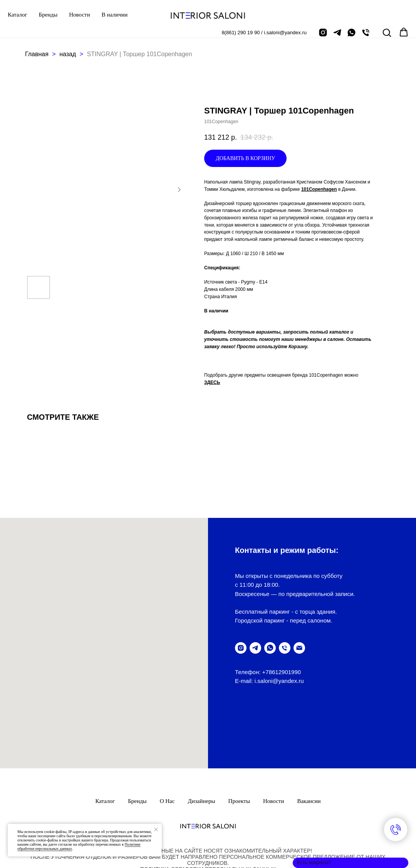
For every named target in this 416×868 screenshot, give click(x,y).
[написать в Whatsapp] (351, 33)
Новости (79, 15)
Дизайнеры (201, 745)
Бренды (48, 15)
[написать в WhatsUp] (270, 648)
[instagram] (323, 33)
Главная (37, 54)
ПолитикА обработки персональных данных (208, 813)
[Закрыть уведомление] (156, 830)
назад (69, 54)
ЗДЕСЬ (212, 382)
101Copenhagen (319, 189)
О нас (167, 745)
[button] (387, 32)
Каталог (18, 15)
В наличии (115, 15)
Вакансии (309, 745)
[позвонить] (366, 33)
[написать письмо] (299, 648)
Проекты (239, 745)
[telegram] (337, 33)
